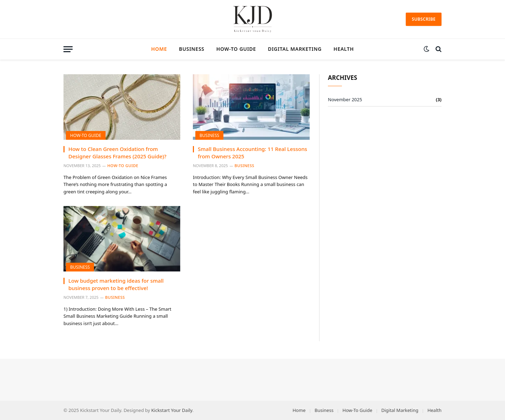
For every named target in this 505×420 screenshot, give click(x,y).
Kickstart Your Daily (172, 410)
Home (159, 49)
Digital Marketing (295, 49)
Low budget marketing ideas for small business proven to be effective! (116, 284)
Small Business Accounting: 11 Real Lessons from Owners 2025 (252, 152)
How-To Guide (236, 49)
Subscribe (424, 19)
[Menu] (68, 49)
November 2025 (345, 99)
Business (191, 49)
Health (344, 49)
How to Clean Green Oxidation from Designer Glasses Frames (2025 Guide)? (117, 152)
